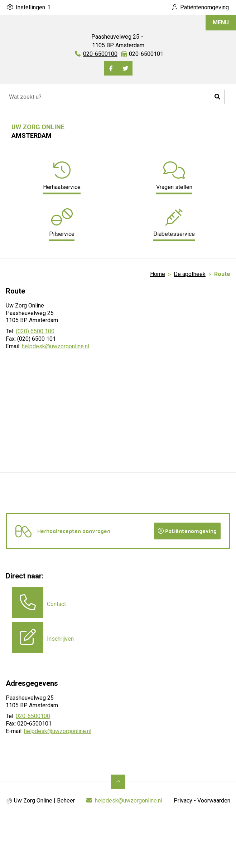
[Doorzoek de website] (115, 97)
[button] (217, 97)
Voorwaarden (214, 801)
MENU (221, 22)
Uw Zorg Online (33, 801)
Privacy (183, 801)
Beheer (66, 801)
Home (158, 274)
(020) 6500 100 (35, 331)
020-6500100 (33, 716)
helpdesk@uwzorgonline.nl (56, 346)
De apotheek (190, 274)
